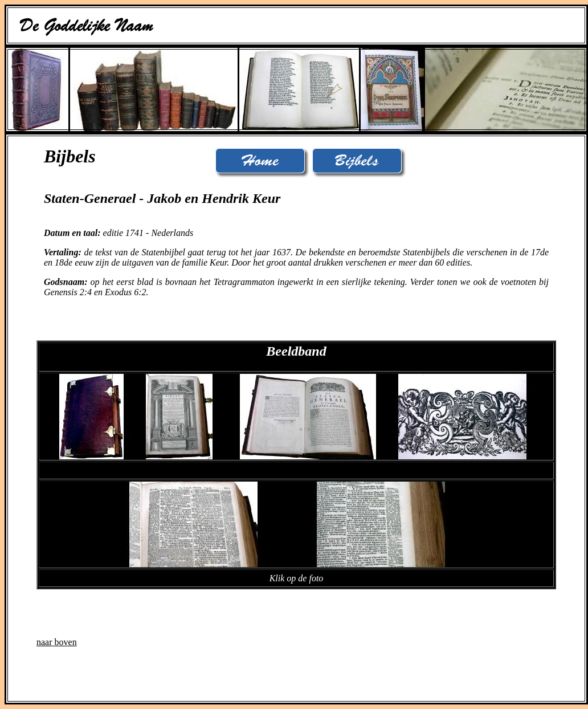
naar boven (57, 642)
